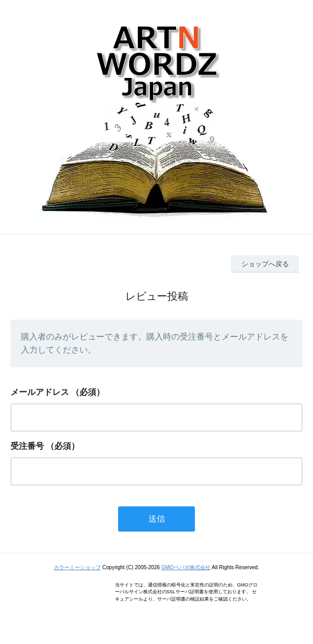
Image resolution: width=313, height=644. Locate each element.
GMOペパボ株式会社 (186, 567)
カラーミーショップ (77, 567)
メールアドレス (40, 392)
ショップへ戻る (265, 264)
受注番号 (27, 446)
